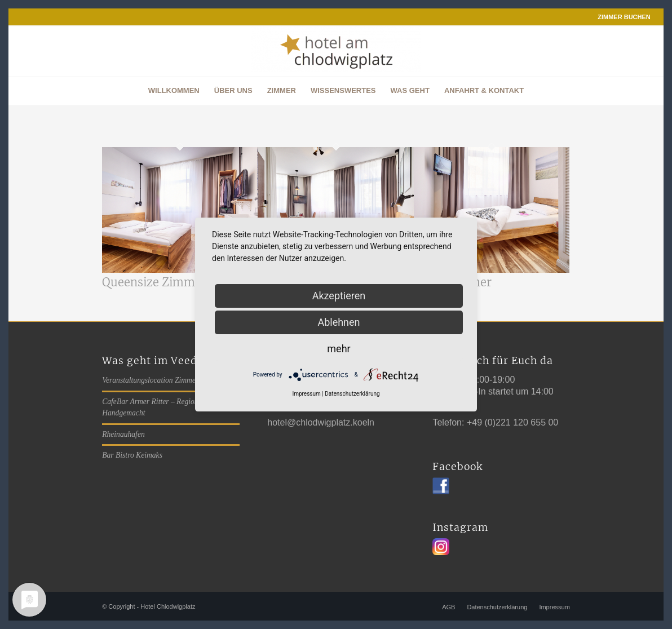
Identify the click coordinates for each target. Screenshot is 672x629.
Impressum (306, 394)
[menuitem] (621, 17)
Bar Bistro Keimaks (132, 455)
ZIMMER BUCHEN (624, 17)
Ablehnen (339, 322)
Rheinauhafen (123, 434)
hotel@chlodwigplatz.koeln (321, 422)
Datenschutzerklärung (352, 394)
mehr (339, 349)
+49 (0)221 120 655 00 (512, 422)
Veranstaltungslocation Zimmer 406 (157, 380)
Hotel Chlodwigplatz (168, 606)
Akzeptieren (339, 296)
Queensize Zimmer (154, 282)
